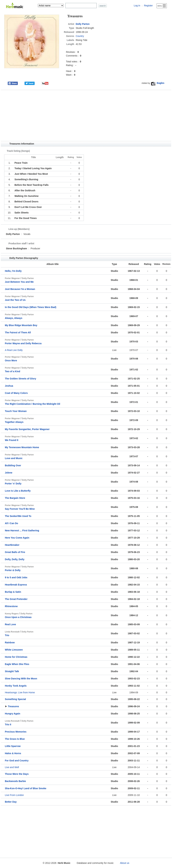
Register (148, 6)
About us (125, 863)
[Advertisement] (86, 116)
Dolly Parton (83, 24)
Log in (137, 6)
